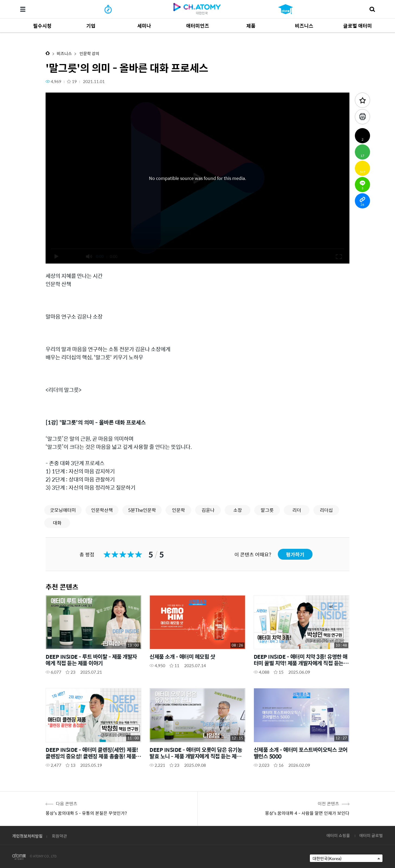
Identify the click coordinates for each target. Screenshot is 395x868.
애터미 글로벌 (371, 835)
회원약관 (59, 836)
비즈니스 (64, 53)
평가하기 (295, 554)
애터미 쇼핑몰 (338, 835)
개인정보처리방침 (27, 836)
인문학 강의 (89, 53)
